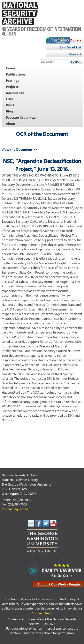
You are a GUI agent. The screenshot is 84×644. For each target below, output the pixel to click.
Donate (76, 40)
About (11, 124)
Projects (12, 87)
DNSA (10, 105)
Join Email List (71, 47)
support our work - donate (59, 584)
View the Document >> (19, 149)
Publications (16, 74)
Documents (15, 93)
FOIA (10, 99)
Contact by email (15, 509)
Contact (75, 54)
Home (10, 68)
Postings (13, 80)
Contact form (42, 613)
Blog (9, 111)
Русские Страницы (21, 117)
